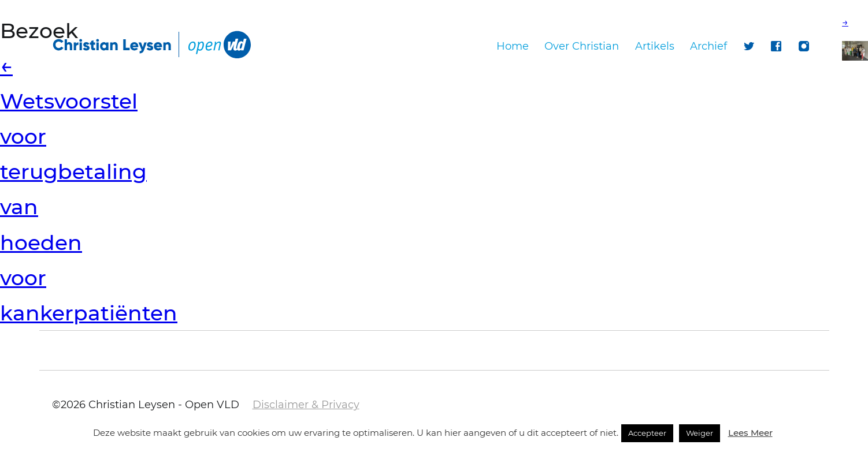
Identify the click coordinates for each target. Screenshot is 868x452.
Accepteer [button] (647, 433)
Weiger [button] (700, 433)
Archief (709, 46)
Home (513, 46)
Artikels (655, 46)
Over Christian (582, 46)
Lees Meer (750, 433)
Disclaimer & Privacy (306, 405)
